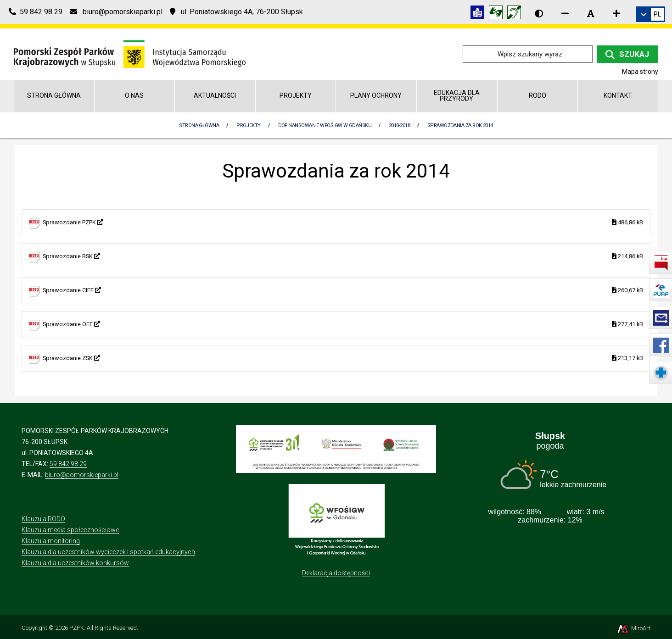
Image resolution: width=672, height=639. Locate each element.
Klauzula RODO (43, 519)
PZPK (77, 628)
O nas (134, 95)
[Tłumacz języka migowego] (498, 14)
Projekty (296, 95)
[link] (651, 14)
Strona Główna (199, 125)
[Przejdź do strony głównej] (130, 53)
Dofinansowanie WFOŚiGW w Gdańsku (325, 125)
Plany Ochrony (376, 95)
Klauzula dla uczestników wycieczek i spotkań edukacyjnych (108, 552)
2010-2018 (399, 125)
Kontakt (618, 95)
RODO (538, 95)
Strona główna (54, 95)
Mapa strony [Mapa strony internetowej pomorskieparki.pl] (640, 72)
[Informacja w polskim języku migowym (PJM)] (516, 14)
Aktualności (215, 95)
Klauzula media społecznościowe (70, 530)
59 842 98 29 (68, 464)
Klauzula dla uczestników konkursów (75, 563)
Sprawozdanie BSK (343, 257)
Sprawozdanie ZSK (343, 358)
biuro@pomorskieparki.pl (82, 475)
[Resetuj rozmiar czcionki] (591, 13)
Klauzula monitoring (51, 541)
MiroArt (633, 628)
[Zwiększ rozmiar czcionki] (616, 13)
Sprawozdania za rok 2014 (460, 125)
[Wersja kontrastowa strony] (539, 13)
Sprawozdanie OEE (343, 325)
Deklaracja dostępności (336, 573)
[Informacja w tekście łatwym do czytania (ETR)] (480, 14)
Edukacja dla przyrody (457, 96)
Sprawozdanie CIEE (343, 291)
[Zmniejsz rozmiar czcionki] (565, 13)
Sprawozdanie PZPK (343, 223)
